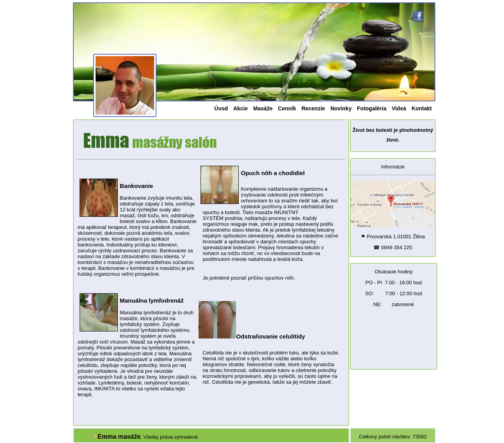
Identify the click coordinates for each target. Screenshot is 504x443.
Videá (399, 108)
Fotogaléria (372, 108)
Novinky (341, 108)
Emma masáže (119, 437)
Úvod (221, 108)
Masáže (263, 108)
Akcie (240, 108)
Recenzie (313, 108)
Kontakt (422, 108)
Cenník (287, 108)
